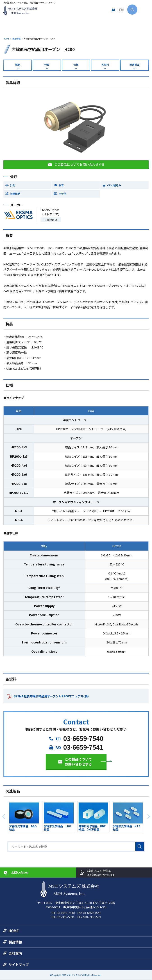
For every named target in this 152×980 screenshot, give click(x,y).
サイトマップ (19, 965)
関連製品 (134, 65)
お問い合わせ (20, 873)
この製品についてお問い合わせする (79, 164)
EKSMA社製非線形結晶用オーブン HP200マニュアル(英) (51, 696)
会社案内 (15, 953)
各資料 (105, 65)
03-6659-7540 (83, 738)
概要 (18, 65)
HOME (6, 39)
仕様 (76, 65)
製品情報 (16, 39)
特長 (47, 65)
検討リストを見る (101, 873)
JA (113, 10)
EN (121, 10)
